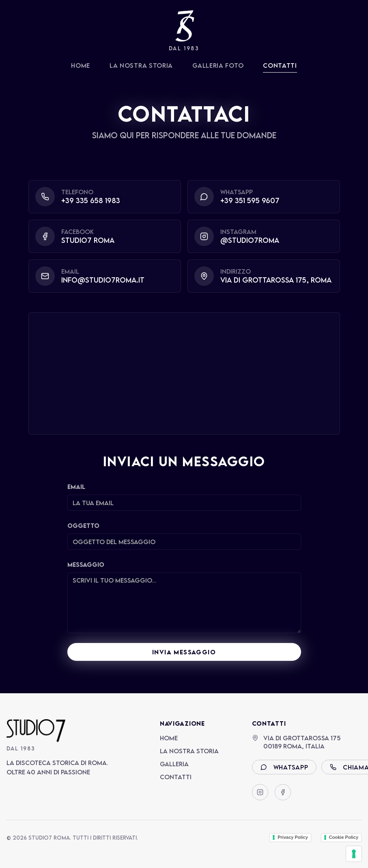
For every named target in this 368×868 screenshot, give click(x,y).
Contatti (280, 65)
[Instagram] (260, 792)
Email (76, 487)
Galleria (174, 764)
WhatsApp (284, 767)
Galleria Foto (218, 65)
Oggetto (83, 525)
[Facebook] (283, 792)
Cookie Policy (344, 837)
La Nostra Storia (141, 65)
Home (81, 65)
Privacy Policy (293, 837)
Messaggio (86, 564)
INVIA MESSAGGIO (184, 652)
